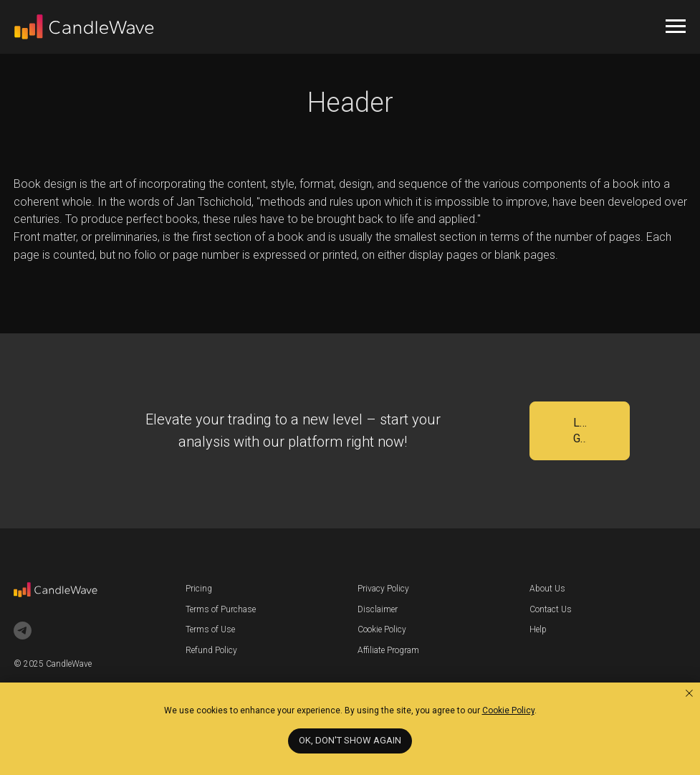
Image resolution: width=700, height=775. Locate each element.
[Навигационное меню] (676, 27)
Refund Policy (211, 650)
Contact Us (551, 609)
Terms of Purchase (221, 609)
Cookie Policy (382, 629)
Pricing (199, 589)
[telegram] (23, 631)
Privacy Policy (383, 589)
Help (538, 629)
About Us (547, 589)
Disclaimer (378, 609)
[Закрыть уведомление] (689, 693)
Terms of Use (210, 629)
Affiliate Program (388, 650)
